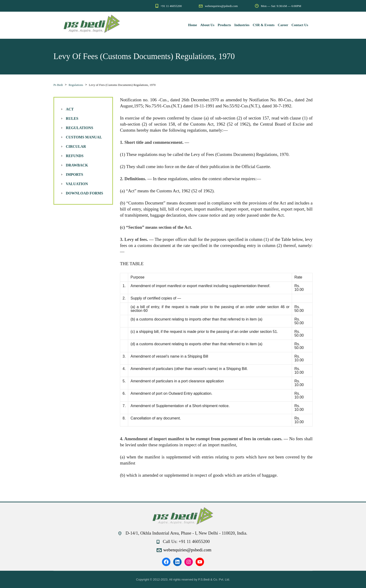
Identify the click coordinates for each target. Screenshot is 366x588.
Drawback (77, 165)
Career (283, 25)
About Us (207, 25)
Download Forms (84, 193)
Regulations (79, 128)
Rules (72, 118)
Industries (242, 25)
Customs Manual (84, 137)
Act (70, 109)
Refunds (75, 156)
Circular (76, 146)
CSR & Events (264, 25)
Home (193, 25)
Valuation (77, 184)
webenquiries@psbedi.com (187, 550)
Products (224, 25)
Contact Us (300, 25)
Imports (74, 174)
